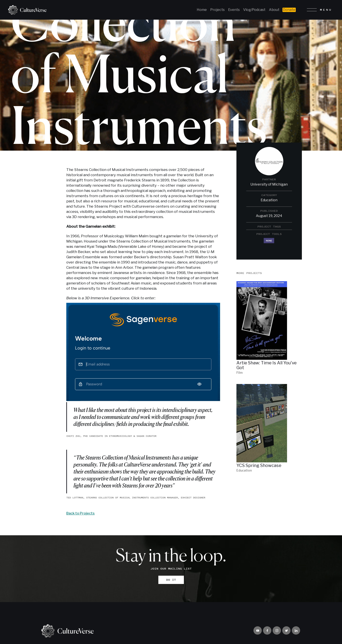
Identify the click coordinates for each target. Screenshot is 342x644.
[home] (26, 10)
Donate (289, 10)
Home (202, 10)
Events (234, 10)
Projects (217, 10)
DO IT (171, 580)
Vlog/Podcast (254, 10)
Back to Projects (80, 513)
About (274, 10)
